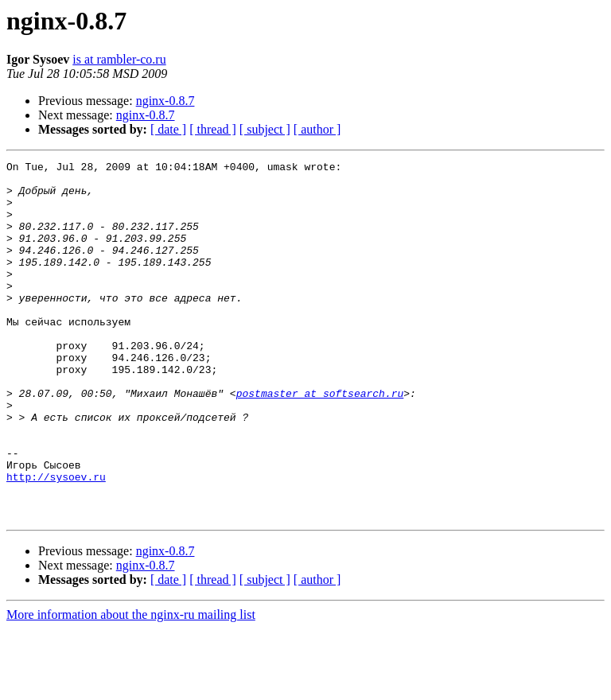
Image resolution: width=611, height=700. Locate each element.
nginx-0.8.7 (165, 101)
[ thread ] (213, 129)
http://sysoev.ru (56, 541)
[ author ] (317, 129)
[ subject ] (265, 129)
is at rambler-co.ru (119, 59)
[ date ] (168, 129)
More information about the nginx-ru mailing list (131, 686)
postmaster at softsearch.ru (320, 441)
